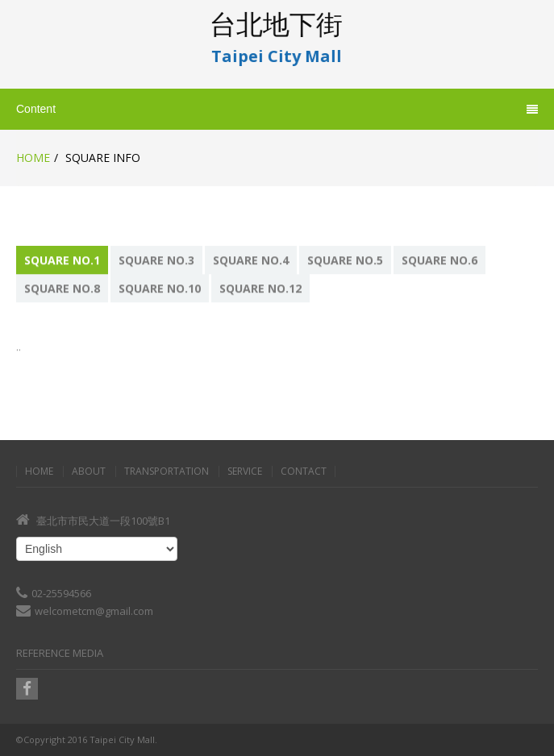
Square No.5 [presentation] (345, 260)
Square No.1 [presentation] (62, 260)
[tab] (63, 260)
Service (245, 471)
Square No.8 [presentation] (62, 288)
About (89, 471)
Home (33, 158)
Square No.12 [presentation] (260, 288)
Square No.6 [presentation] (439, 260)
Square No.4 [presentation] (251, 260)
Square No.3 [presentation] (156, 260)
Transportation (167, 471)
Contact (304, 471)
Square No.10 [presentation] (160, 288)
